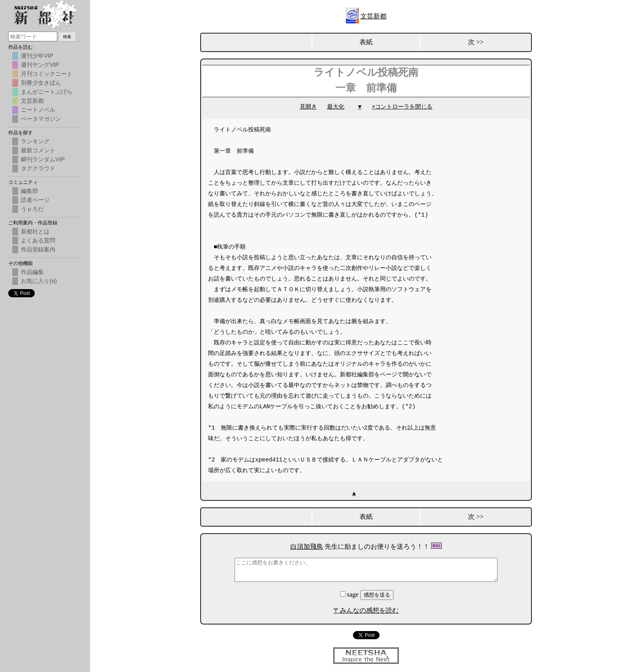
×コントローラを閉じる (402, 107)
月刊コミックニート (47, 74)
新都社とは (35, 231)
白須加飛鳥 (307, 546)
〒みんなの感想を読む (366, 610)
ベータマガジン (41, 119)
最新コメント (38, 150)
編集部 (29, 191)
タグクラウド (38, 168)
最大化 (336, 107)
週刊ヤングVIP (40, 65)
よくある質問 (38, 240)
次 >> (476, 42)
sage (350, 594)
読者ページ (35, 200)
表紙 (366, 42)
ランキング (35, 141)
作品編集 (32, 272)
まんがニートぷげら (47, 92)
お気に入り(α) (39, 281)
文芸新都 (373, 16)
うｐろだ (32, 209)
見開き (308, 107)
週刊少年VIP (37, 56)
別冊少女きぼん (41, 83)
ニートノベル (38, 110)
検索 (67, 37)
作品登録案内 (38, 249)
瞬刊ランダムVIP (43, 159)
